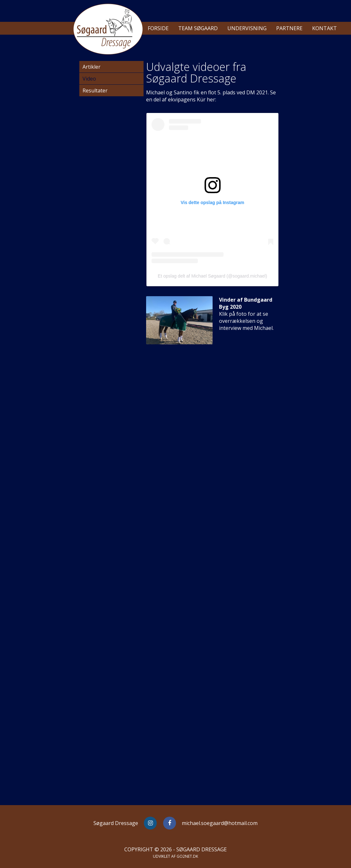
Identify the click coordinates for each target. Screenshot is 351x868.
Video (89, 79)
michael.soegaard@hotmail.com (220, 823)
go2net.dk (187, 856)
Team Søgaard (198, 28)
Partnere (289, 28)
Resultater (95, 90)
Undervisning (247, 28)
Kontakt (325, 28)
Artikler (92, 67)
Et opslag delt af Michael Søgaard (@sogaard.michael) (212, 276)
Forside (158, 28)
